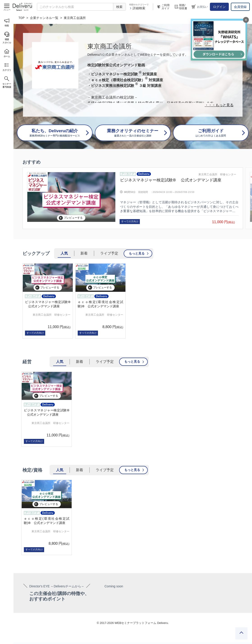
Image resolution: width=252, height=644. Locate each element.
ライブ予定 (109, 253)
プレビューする (71, 218)
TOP (22, 18)
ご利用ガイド (163, 7)
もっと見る (137, 253)
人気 (64, 253)
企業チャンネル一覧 (44, 18)
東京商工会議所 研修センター (217, 174)
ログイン (219, 7)
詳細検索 (137, 8)
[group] (133, 198)
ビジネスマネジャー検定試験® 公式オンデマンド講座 (171, 180)
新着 (84, 253)
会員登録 (240, 7)
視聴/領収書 (181, 7)
